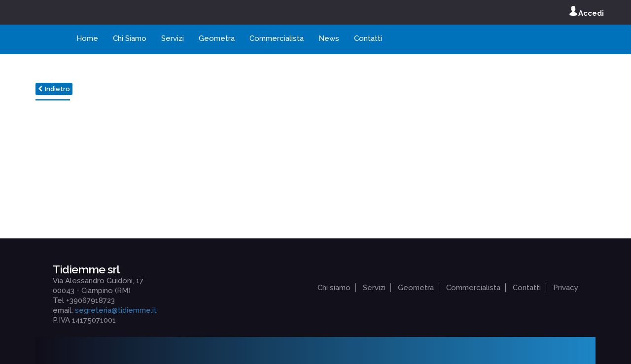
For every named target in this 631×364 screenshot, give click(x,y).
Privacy (566, 288)
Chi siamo (334, 288)
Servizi (173, 38)
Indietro (54, 89)
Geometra (217, 38)
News (329, 38)
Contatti (368, 38)
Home (87, 38)
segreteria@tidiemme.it (116, 310)
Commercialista (277, 38)
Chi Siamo (130, 38)
